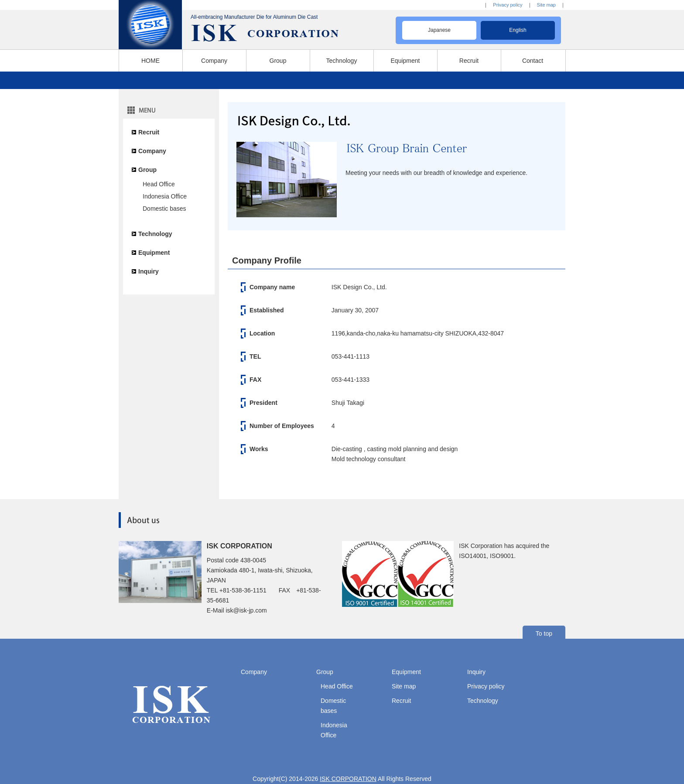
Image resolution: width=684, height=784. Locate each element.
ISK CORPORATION (348, 779)
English (518, 30)
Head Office (159, 184)
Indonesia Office (165, 196)
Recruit (469, 61)
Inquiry (149, 271)
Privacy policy (508, 5)
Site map (546, 5)
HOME (150, 61)
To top (544, 633)
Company (214, 61)
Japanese (439, 30)
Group (278, 61)
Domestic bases (164, 209)
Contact (533, 61)
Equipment (405, 61)
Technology (342, 61)
